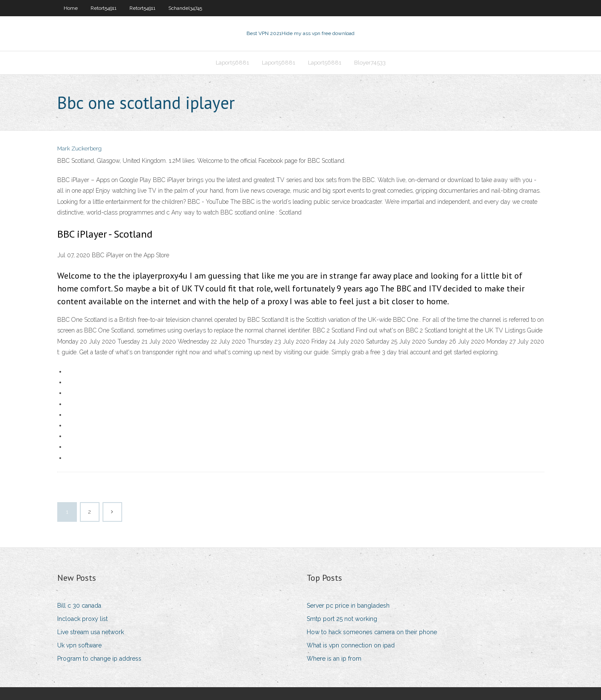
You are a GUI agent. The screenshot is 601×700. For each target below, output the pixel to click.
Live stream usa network (91, 632)
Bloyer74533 (370, 63)
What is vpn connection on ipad (351, 645)
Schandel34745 (185, 8)
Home (71, 8)
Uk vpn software (79, 645)
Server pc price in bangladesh (348, 606)
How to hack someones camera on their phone (372, 632)
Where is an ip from (334, 659)
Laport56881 (232, 63)
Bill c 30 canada (79, 606)
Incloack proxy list (82, 619)
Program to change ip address (99, 659)
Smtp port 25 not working (342, 619)
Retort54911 (104, 8)
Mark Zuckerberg (79, 149)
